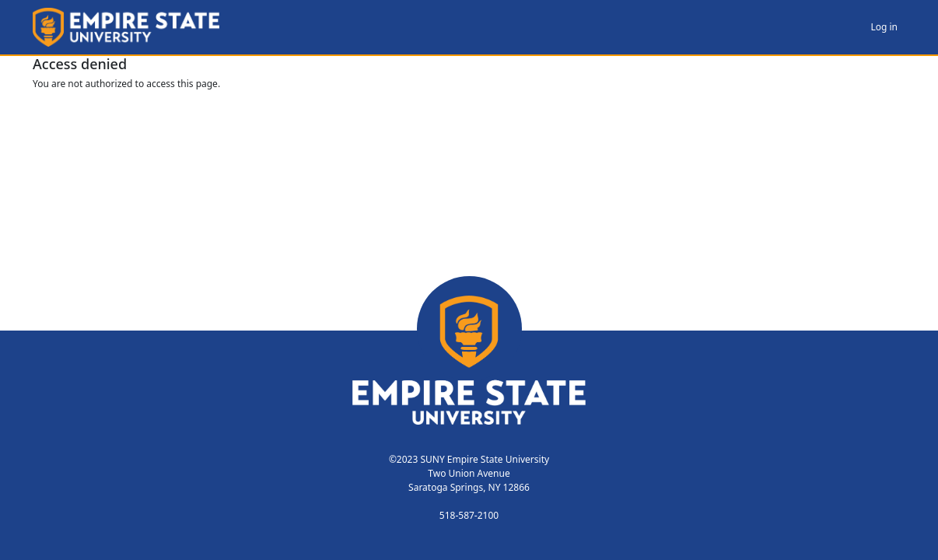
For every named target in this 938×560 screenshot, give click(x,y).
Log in (884, 27)
